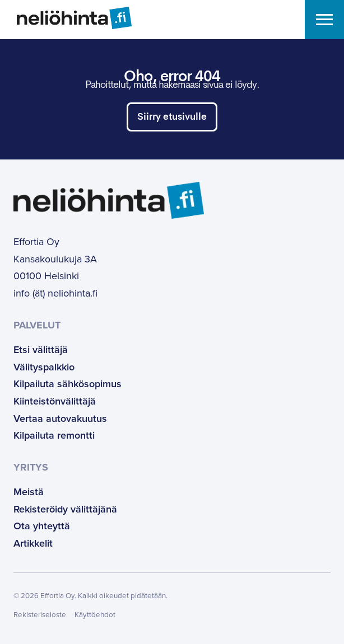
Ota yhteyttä (42, 526)
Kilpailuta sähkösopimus (68, 384)
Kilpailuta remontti (54, 435)
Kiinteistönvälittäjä (55, 401)
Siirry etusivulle (172, 117)
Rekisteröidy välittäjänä (65, 509)
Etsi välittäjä (41, 350)
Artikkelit (33, 543)
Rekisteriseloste (40, 615)
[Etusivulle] (66, 18)
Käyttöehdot (95, 615)
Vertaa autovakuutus (60, 419)
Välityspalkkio (44, 367)
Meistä (29, 492)
